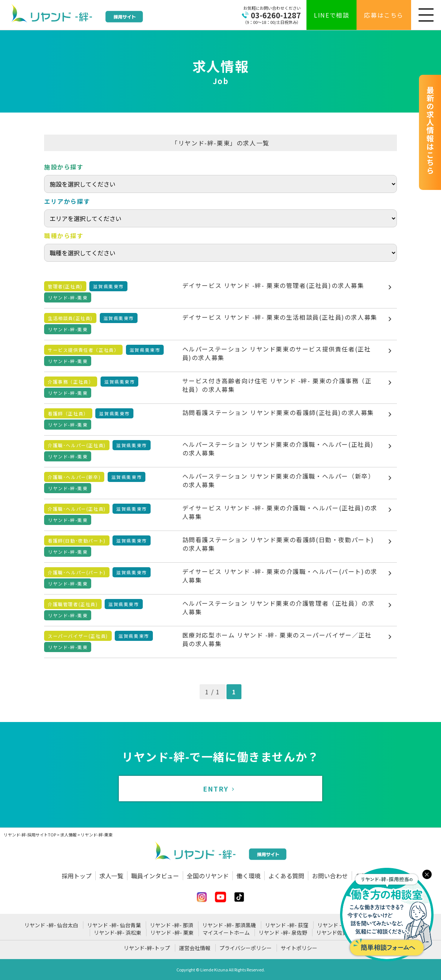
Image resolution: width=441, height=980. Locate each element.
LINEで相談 (331, 15)
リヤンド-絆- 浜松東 (118, 933)
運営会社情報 (195, 948)
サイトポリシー (299, 948)
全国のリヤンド (208, 876)
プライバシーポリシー (246, 948)
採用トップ (77, 876)
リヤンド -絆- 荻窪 (287, 925)
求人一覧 (111, 876)
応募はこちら (384, 15)
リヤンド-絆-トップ (147, 948)
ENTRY (220, 789)
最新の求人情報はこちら (430, 130)
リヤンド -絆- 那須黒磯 (229, 925)
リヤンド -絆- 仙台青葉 (114, 925)
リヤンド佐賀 (332, 933)
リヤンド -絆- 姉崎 (339, 925)
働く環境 (249, 876)
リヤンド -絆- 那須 (172, 925)
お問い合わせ (330, 876)
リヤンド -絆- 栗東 (172, 933)
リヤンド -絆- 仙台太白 (51, 925)
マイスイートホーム (226, 933)
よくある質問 (286, 876)
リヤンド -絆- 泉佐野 (283, 933)
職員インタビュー (155, 876)
